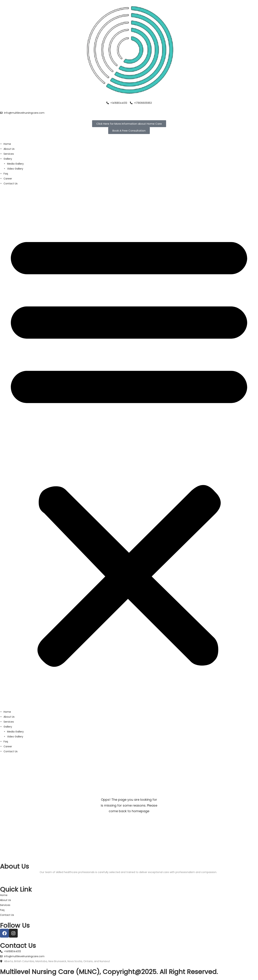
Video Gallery (15, 169)
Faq (6, 174)
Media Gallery (15, 164)
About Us (9, 149)
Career (8, 179)
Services (9, 154)
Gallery (8, 159)
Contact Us (11, 184)
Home (7, 144)
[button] (129, 448)
